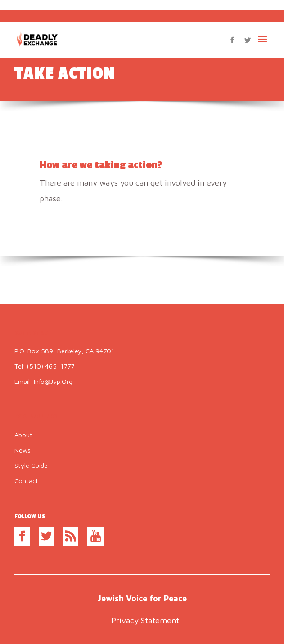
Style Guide (31, 465)
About (23, 435)
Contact (26, 481)
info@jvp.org (53, 381)
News (23, 450)
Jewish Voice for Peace (142, 598)
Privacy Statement (145, 620)
